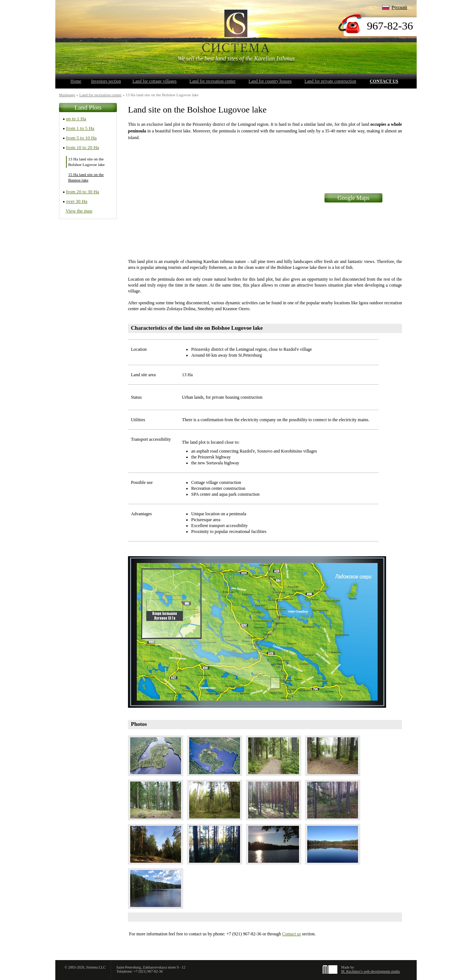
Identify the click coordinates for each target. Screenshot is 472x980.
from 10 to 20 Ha (83, 147)
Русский (399, 7)
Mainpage (67, 95)
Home (76, 81)
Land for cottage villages (155, 81)
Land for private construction (330, 81)
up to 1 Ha (76, 119)
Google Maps (353, 198)
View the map (79, 211)
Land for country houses (270, 81)
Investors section (106, 81)
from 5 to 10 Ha (81, 138)
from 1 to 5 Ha (80, 128)
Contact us (384, 81)
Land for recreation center (213, 81)
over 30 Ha (77, 201)
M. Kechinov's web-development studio (371, 971)
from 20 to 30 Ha (83, 192)
